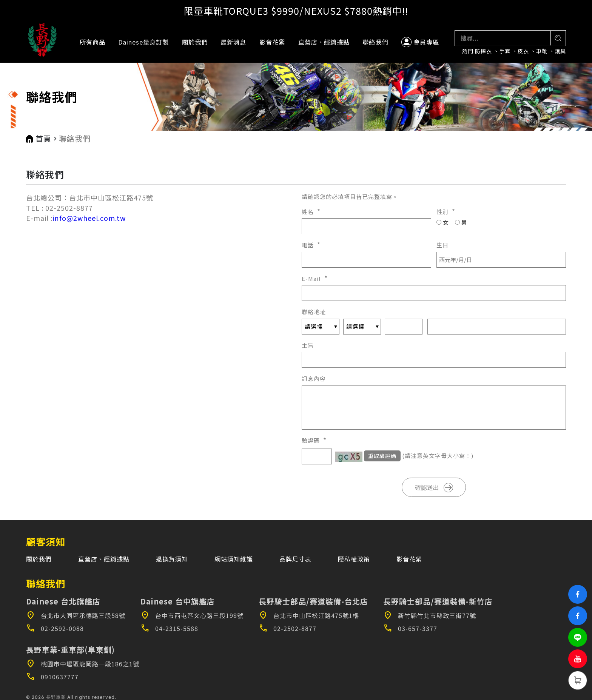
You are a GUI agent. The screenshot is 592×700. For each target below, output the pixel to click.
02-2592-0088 (55, 628)
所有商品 (92, 42)
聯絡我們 (375, 42)
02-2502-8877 (288, 628)
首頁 (43, 139)
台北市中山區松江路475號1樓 (309, 615)
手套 (505, 51)
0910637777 (52, 677)
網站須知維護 (234, 559)
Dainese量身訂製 (143, 42)
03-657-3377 (410, 628)
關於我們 (195, 42)
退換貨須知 (172, 559)
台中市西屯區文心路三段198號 (192, 615)
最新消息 (233, 42)
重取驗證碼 (382, 456)
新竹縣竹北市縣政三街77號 (430, 615)
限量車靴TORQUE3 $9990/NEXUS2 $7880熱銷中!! (296, 11)
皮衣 (523, 51)
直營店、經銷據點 (324, 42)
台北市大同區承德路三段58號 (76, 615)
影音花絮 (272, 42)
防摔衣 (483, 51)
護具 (560, 51)
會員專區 (420, 42)
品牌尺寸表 (295, 559)
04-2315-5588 (169, 628)
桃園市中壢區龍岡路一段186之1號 (83, 664)
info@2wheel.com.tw (89, 218)
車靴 (542, 51)
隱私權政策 (354, 559)
